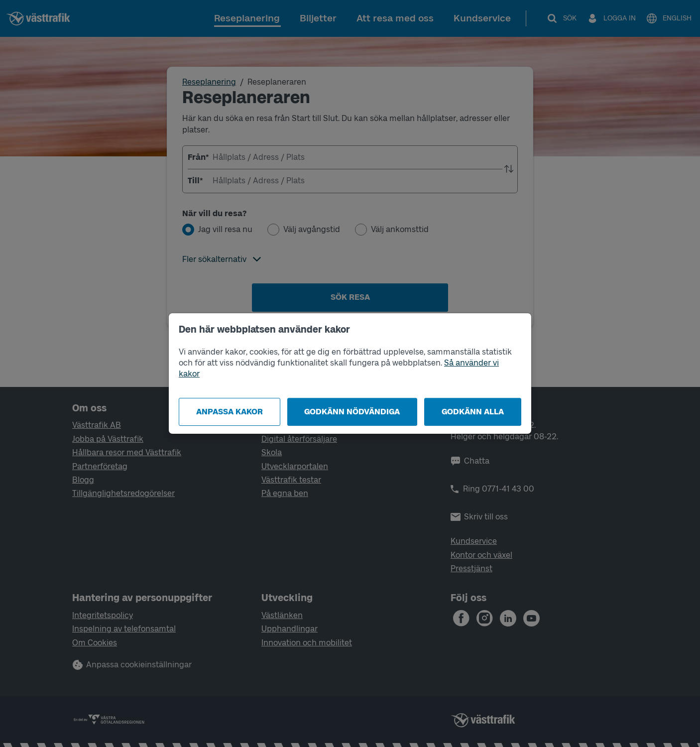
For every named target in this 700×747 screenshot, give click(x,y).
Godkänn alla (473, 412)
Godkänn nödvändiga (352, 412)
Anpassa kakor (230, 412)
